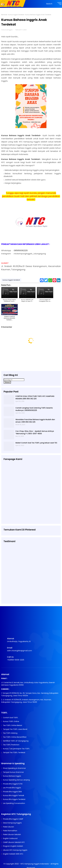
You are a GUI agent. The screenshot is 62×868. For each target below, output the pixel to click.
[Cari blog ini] (14, 380)
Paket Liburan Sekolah (12, 834)
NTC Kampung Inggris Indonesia (35, 864)
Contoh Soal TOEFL (11, 718)
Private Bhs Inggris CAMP (13, 819)
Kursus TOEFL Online (11, 721)
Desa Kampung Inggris (12, 823)
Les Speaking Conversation (14, 803)
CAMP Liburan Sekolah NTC (14, 842)
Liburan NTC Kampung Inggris (15, 850)
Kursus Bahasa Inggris (12, 776)
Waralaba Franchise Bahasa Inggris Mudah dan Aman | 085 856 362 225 (35, 421)
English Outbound (10, 838)
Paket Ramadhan (10, 831)
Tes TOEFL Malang (10, 733)
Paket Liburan (9, 827)
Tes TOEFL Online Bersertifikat (15, 737)
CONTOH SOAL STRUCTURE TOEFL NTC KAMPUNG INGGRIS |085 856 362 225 (35, 397)
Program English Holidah (13, 846)
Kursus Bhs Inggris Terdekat (14, 799)
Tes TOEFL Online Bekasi (13, 725)
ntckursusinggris (7, 30)
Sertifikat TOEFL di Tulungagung (16, 741)
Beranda (4, 15)
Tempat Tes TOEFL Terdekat (14, 752)
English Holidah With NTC (13, 854)
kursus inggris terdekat (16, 15)
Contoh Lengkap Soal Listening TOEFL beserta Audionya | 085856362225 (34, 409)
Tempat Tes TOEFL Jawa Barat (15, 729)
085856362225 (21, 251)
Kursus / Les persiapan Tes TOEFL (16, 749)
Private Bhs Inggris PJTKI (13, 784)
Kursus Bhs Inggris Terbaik (14, 795)
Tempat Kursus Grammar (13, 772)
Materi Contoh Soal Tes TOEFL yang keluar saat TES (36, 443)
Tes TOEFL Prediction (11, 745)
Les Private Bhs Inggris (12, 788)
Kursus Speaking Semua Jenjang (16, 780)
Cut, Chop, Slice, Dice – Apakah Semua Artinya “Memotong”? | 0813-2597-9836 (35, 432)
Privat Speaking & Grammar (14, 768)
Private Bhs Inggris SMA (12, 792)
